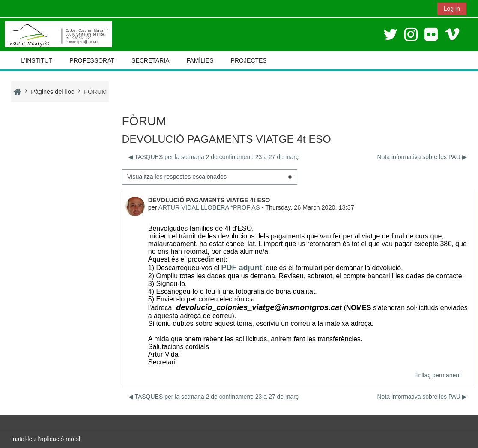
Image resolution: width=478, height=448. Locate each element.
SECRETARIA (150, 60)
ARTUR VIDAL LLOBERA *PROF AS (209, 207)
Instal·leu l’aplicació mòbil (46, 439)
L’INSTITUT (37, 60)
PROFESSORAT (92, 60)
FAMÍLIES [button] (200, 60)
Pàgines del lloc (52, 92)
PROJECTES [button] (249, 60)
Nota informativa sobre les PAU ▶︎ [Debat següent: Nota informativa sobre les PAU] (422, 157)
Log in (452, 9)
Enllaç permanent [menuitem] (438, 375)
